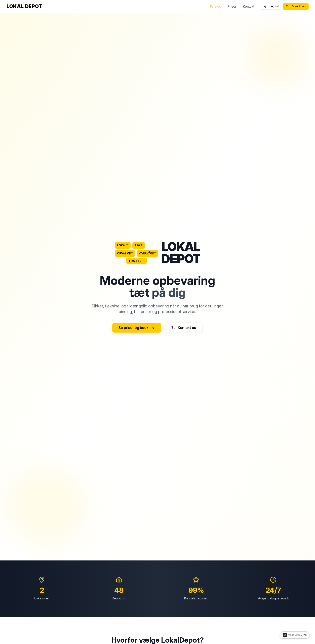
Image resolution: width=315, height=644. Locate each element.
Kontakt (249, 6)
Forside (216, 6)
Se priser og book (137, 328)
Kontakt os (184, 328)
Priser (232, 6)
